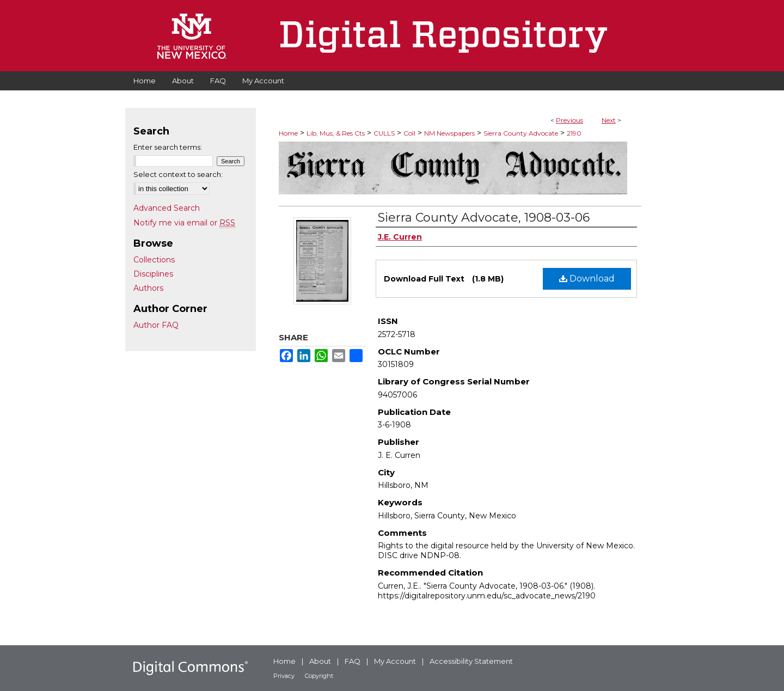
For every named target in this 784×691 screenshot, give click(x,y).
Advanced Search (167, 208)
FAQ (353, 661)
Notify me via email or (184, 223)
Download (587, 279)
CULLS (384, 133)
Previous (569, 120)
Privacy (284, 676)
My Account (395, 661)
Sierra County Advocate (521, 133)
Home (288, 133)
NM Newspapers (449, 133)
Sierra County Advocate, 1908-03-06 (484, 218)
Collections (154, 260)
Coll (409, 133)
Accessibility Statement (471, 661)
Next (609, 120)
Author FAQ (156, 325)
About (320, 661)
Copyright (319, 676)
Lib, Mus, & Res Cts (336, 133)
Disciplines (153, 274)
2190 (574, 133)
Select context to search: (178, 174)
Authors (148, 288)
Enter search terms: (168, 147)
